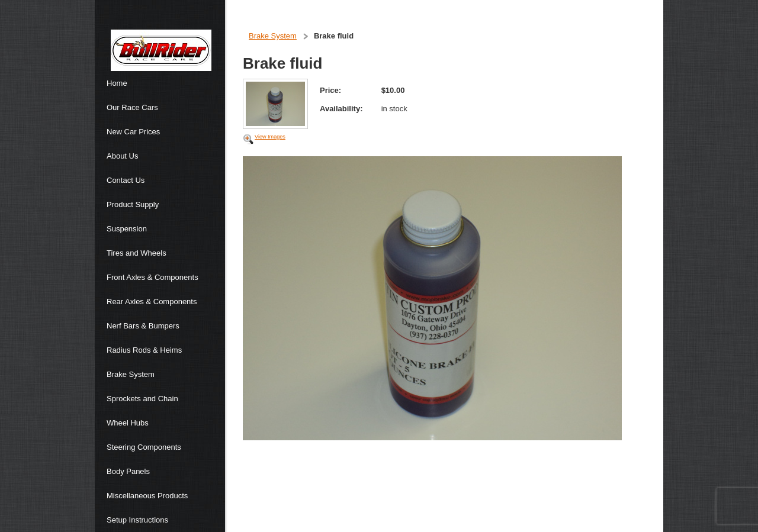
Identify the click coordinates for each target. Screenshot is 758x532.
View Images (270, 137)
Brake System (273, 36)
